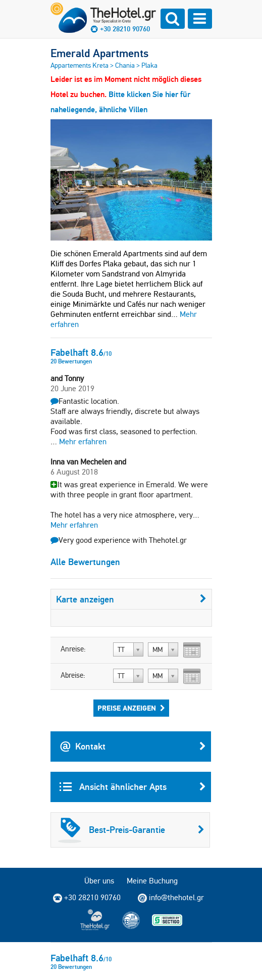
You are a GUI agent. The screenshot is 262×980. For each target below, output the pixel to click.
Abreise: (73, 675)
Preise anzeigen (131, 708)
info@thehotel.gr (171, 898)
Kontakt (133, 746)
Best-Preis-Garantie (131, 830)
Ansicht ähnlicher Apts (133, 787)
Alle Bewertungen (85, 562)
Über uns (99, 881)
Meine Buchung (152, 881)
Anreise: (73, 649)
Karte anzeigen (131, 599)
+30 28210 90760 (125, 29)
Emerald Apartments (99, 53)
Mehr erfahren (83, 441)
